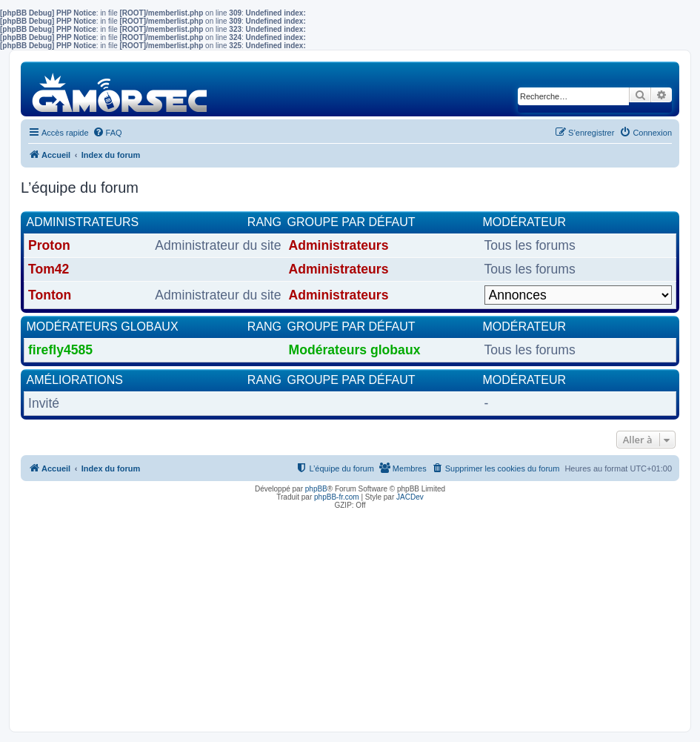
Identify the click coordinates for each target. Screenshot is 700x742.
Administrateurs (83, 222)
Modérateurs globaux (103, 327)
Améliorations (75, 380)
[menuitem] (107, 133)
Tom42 (49, 269)
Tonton (50, 295)
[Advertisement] (350, 617)
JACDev (410, 497)
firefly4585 (60, 350)
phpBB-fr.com (337, 497)
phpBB (316, 489)
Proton (49, 245)
